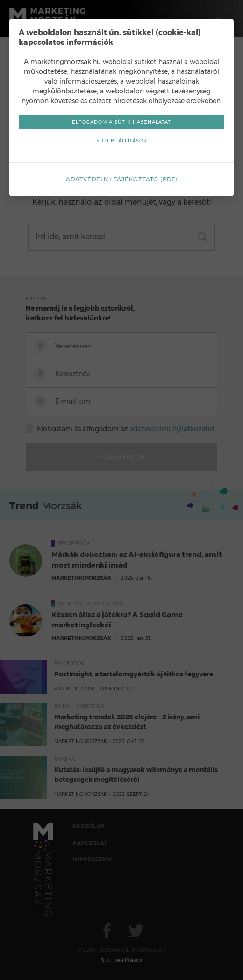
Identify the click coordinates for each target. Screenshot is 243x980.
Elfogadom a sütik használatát (121, 122)
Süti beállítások (122, 141)
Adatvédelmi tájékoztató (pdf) (122, 179)
